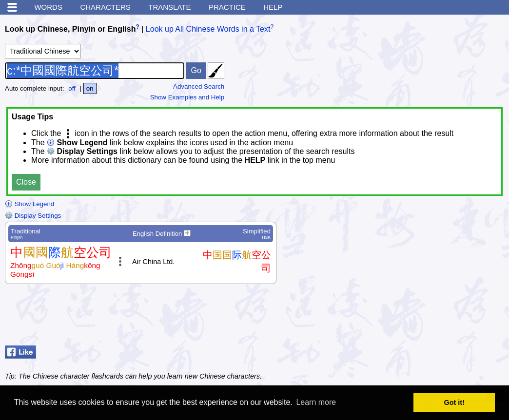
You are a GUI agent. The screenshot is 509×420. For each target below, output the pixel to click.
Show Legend (29, 204)
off (72, 88)
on (90, 88)
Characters (105, 7)
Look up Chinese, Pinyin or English (70, 29)
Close (26, 182)
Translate (169, 7)
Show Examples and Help (187, 97)
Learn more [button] (316, 402)
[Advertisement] (426, 317)
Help (273, 7)
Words (48, 7)
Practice (227, 7)
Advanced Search (199, 86)
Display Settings (33, 216)
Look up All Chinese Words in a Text (208, 29)
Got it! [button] (454, 402)
